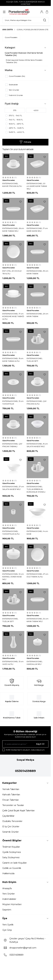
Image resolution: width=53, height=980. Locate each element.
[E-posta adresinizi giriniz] (25, 744)
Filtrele (25, 142)
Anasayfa (7, 888)
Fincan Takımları (11, 800)
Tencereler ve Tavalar (13, 805)
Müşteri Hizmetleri (12, 904)
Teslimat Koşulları (11, 847)
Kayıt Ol (40, 744)
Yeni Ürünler (9, 894)
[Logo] (23, 12)
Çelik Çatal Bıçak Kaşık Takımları (18, 811)
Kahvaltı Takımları (11, 795)
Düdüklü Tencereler (12, 821)
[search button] (45, 20)
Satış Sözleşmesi (11, 857)
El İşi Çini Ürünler (11, 827)
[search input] (25, 20)
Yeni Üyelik (8, 925)
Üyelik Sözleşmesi (12, 852)
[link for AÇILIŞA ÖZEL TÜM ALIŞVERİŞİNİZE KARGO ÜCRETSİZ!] (25, 3)
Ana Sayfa (8, 30)
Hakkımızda (8, 873)
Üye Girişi (7, 930)
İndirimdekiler (9, 899)
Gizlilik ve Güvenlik (12, 868)
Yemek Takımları (11, 789)
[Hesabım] (42, 12)
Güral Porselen (11, 37)
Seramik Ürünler (11, 832)
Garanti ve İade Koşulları (15, 863)
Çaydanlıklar (8, 816)
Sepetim (7, 910)
